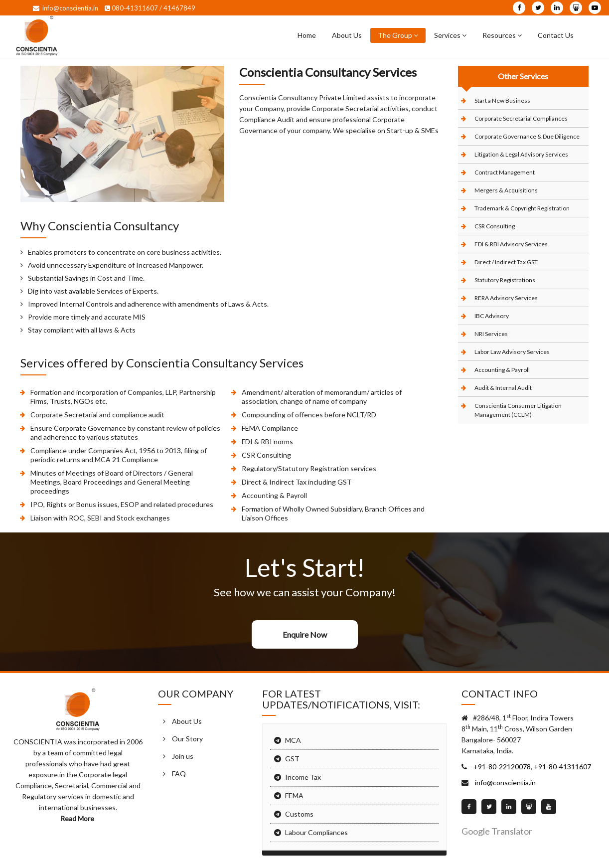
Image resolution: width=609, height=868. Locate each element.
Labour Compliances (316, 832)
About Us (347, 35)
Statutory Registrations (505, 280)
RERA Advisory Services (506, 298)
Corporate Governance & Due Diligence (527, 136)
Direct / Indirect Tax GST (506, 262)
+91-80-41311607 (562, 767)
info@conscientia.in (66, 8)
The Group (398, 35)
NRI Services (491, 334)
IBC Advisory (492, 316)
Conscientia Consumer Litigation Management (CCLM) (518, 410)
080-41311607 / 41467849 (150, 8)
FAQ (179, 774)
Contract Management (505, 172)
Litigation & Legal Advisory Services (521, 154)
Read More (78, 818)
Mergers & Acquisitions (506, 190)
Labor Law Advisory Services (512, 352)
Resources (502, 35)
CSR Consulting (495, 226)
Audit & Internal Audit (503, 388)
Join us (183, 756)
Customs (299, 814)
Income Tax (303, 777)
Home (307, 35)
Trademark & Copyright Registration (522, 208)
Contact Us (556, 35)
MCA (293, 740)
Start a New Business (502, 100)
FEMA (294, 795)
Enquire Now (305, 634)
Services (450, 35)
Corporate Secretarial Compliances (521, 118)
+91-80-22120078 (501, 767)
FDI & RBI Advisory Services (511, 244)
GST (292, 759)
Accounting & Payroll (502, 370)
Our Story (187, 739)
